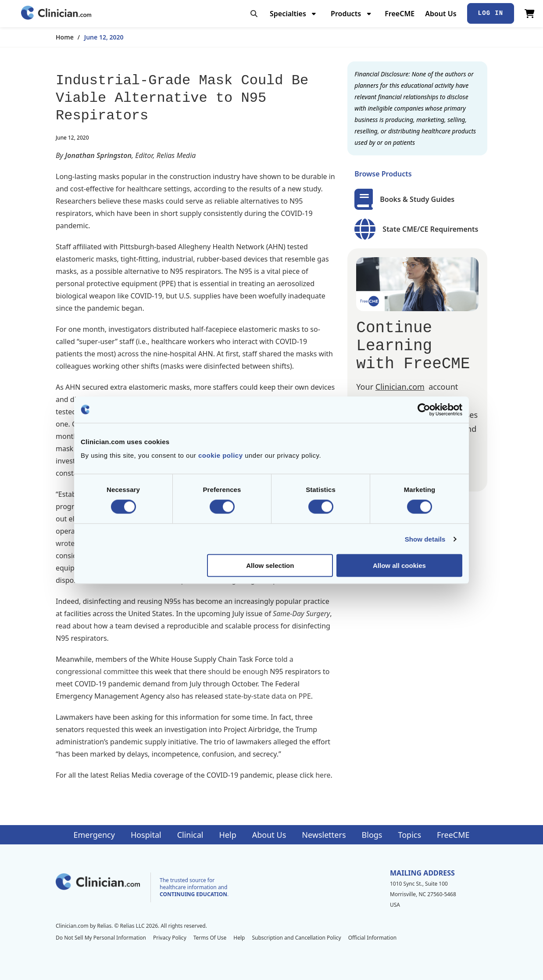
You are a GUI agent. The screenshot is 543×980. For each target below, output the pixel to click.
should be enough (238, 671)
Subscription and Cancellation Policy (296, 938)
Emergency (94, 835)
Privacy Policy (170, 938)
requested (103, 729)
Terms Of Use (210, 938)
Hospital (146, 835)
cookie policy (221, 455)
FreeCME (400, 14)
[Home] (56, 13)
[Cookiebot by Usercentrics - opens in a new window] (424, 409)
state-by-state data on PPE (268, 696)
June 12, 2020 (104, 37)
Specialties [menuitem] (288, 14)
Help (228, 835)
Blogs (372, 835)
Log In (491, 13)
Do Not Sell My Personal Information (101, 938)
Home (65, 37)
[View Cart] (530, 14)
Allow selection (270, 565)
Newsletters (324, 835)
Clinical (190, 835)
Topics (409, 835)
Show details (425, 539)
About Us (441, 14)
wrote (65, 543)
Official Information (372, 938)
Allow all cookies (399, 565)
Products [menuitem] (346, 14)
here (323, 775)
